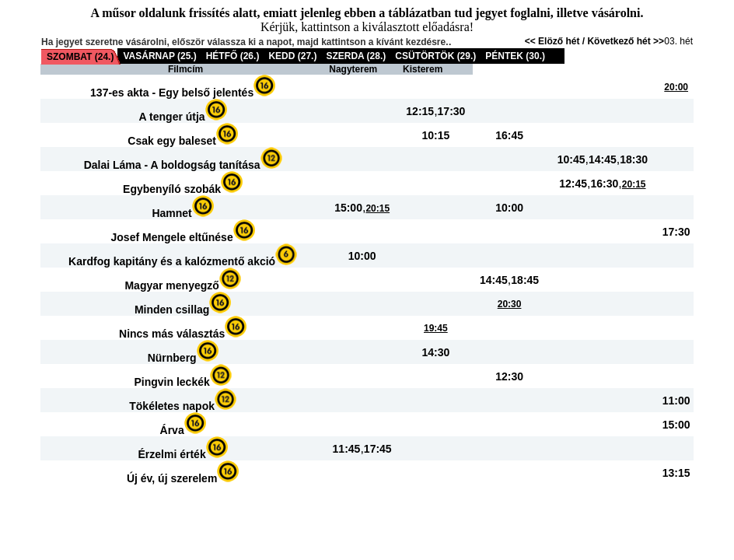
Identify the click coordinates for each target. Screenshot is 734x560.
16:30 (605, 184)
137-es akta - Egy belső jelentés (172, 93)
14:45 (603, 159)
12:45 (573, 184)
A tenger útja (172, 117)
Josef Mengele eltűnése (172, 237)
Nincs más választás (172, 334)
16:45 (509, 135)
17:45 (378, 449)
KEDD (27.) (292, 56)
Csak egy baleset (172, 141)
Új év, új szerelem (172, 478)
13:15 (676, 473)
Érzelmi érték (172, 454)
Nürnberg (172, 358)
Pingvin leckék (171, 382)
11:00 (676, 401)
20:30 (510, 304)
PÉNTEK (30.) (515, 56)
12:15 (420, 111)
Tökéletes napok (172, 406)
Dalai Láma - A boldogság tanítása (172, 165)
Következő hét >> (626, 41)
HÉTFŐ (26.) (233, 56)
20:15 (634, 184)
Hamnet (171, 213)
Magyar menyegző (171, 285)
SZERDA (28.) (356, 56)
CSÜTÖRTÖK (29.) (435, 56)
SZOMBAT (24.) (80, 57)
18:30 (634, 159)
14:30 (435, 352)
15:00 (348, 208)
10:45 (571, 159)
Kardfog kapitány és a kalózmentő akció (172, 261)
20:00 (676, 87)
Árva (172, 430)
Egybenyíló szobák (172, 189)
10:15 (435, 135)
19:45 (436, 328)
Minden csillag (172, 310)
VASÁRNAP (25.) (159, 56)
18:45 (525, 280)
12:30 (509, 376)
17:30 (452, 111)
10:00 (509, 208)
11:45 (347, 449)
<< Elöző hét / (556, 41)
